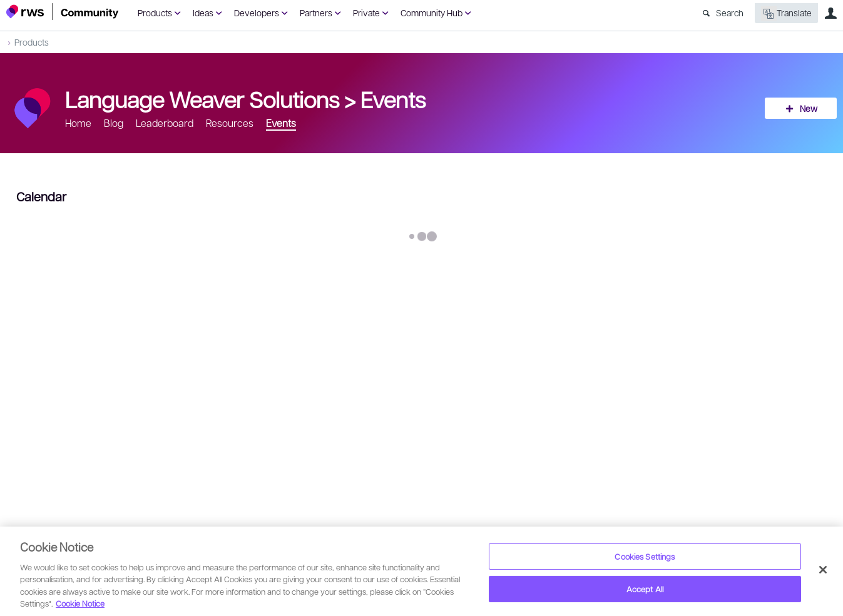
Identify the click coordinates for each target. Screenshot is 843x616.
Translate (786, 13)
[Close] (823, 570)
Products (155, 13)
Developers (257, 13)
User (830, 13)
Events (393, 99)
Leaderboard (165, 123)
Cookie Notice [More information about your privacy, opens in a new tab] (80, 603)
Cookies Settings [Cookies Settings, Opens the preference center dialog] (645, 556)
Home (78, 123)
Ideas (203, 13)
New (809, 108)
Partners (316, 13)
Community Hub (432, 13)
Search (730, 13)
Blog (114, 123)
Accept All (645, 589)
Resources (230, 123)
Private (366, 13)
